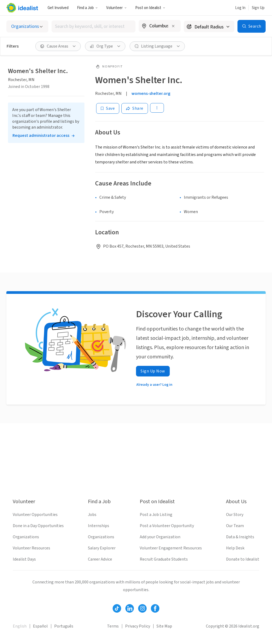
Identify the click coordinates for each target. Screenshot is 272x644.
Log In (240, 8)
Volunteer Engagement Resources (171, 548)
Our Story (235, 515)
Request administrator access (41, 135)
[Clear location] (173, 26)
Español (40, 626)
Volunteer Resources (31, 548)
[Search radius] (209, 26)
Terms (113, 626)
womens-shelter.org (151, 94)
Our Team (235, 526)
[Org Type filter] (105, 46)
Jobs (92, 515)
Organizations (26, 537)
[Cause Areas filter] (58, 46)
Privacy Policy (138, 626)
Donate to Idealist (243, 559)
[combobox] (93, 26)
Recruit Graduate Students (164, 559)
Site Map (164, 626)
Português (64, 626)
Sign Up (258, 8)
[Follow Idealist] (117, 608)
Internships (99, 526)
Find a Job (87, 8)
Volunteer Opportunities (35, 515)
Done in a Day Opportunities (38, 526)
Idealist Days (24, 559)
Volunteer (116, 8)
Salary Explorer (102, 548)
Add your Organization (160, 537)
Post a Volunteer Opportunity (167, 526)
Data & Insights (240, 537)
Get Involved (58, 8)
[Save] (108, 108)
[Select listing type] (27, 26)
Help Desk (235, 548)
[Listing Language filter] (157, 46)
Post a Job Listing (156, 515)
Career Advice (100, 559)
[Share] (135, 108)
